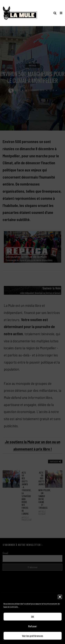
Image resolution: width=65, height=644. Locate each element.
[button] (60, 597)
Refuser (32, 626)
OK (33, 617)
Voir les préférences (33, 636)
